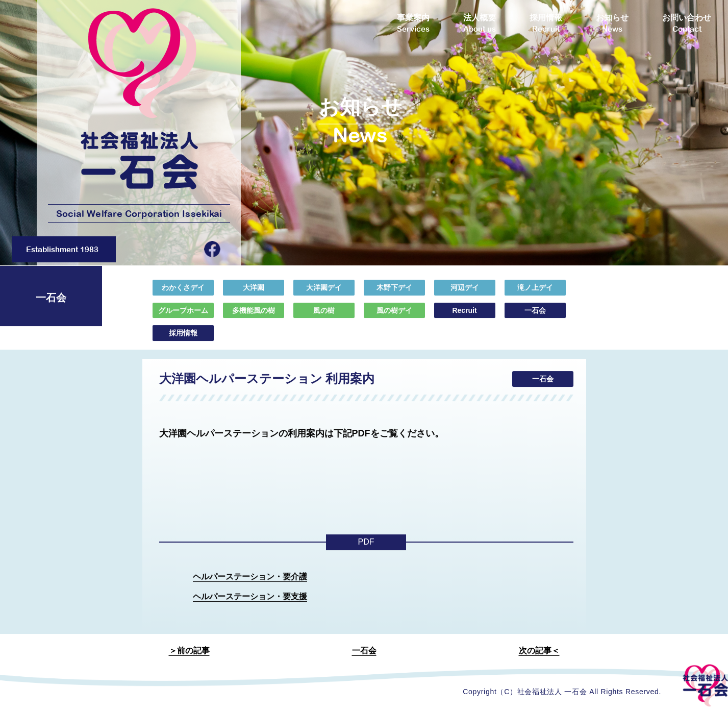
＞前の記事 (189, 651)
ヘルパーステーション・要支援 (250, 603)
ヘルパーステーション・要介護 (250, 583)
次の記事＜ (539, 651)
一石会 (535, 317)
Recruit (464, 317)
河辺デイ (465, 295)
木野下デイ (394, 295)
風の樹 (324, 317)
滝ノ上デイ (535, 295)
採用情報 (183, 340)
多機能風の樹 (254, 317)
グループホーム (183, 317)
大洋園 (254, 295)
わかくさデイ (183, 295)
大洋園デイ (324, 295)
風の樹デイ (394, 317)
